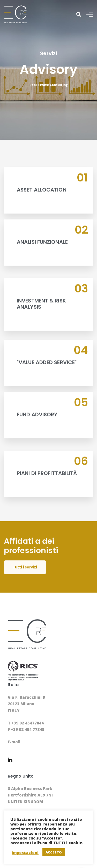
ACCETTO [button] (54, 852)
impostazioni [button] (25, 852)
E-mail (14, 742)
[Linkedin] (10, 760)
